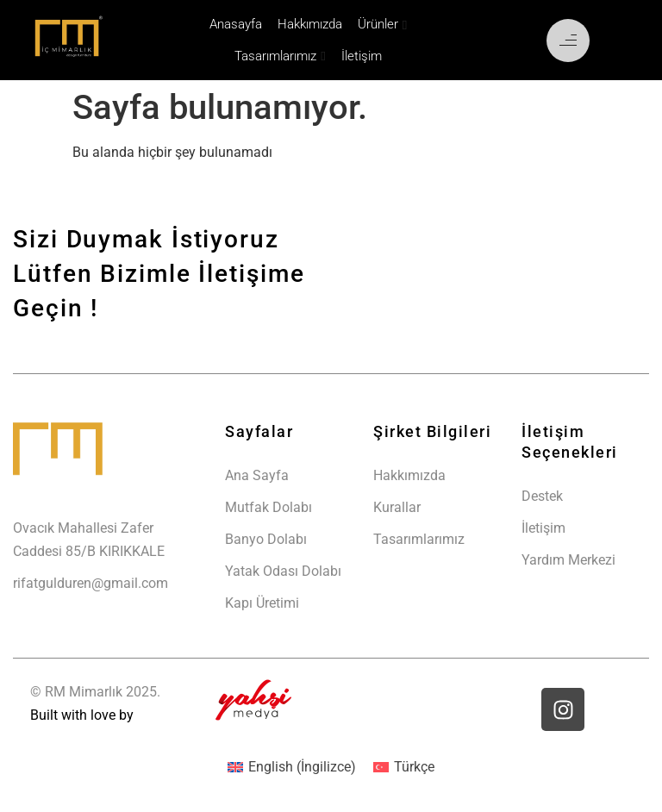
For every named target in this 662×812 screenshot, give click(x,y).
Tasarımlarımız (275, 56)
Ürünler (378, 24)
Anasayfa (236, 24)
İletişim (362, 56)
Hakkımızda (310, 24)
